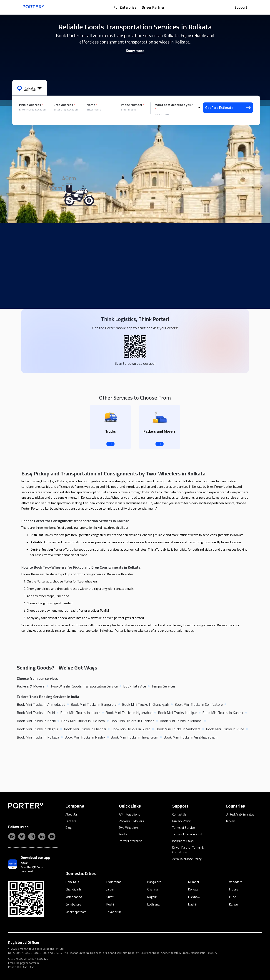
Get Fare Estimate (228, 108)
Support (241, 7)
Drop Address (64, 105)
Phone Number (133, 105)
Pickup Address (31, 105)
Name (92, 105)
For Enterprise (125, 7)
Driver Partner (153, 7)
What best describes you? (174, 107)
